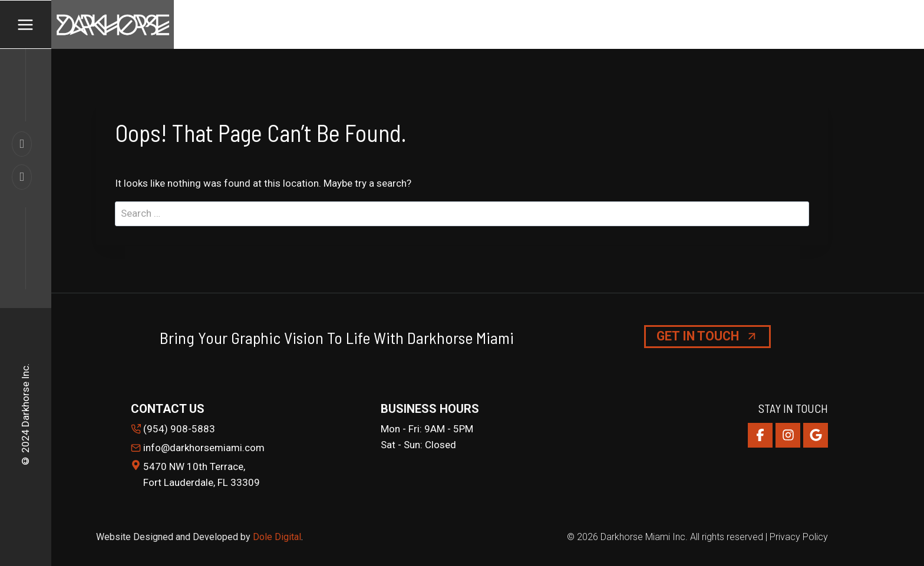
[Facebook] (760, 435)
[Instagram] (788, 435)
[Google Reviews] (816, 435)
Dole (264, 537)
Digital (288, 537)
